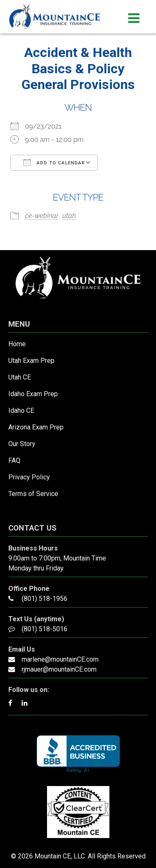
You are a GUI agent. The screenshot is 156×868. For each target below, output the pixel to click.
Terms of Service (33, 494)
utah (69, 216)
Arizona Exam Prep (36, 427)
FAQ (14, 460)
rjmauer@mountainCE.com (59, 669)
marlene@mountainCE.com (60, 659)
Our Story (22, 444)
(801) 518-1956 (45, 599)
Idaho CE (21, 410)
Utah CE (20, 377)
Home (17, 344)
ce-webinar (42, 216)
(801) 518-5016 (45, 629)
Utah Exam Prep (31, 361)
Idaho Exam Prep (33, 394)
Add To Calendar (54, 162)
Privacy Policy (29, 477)
